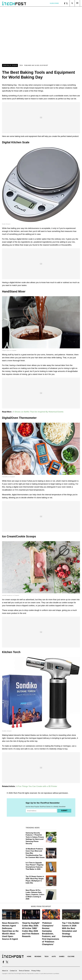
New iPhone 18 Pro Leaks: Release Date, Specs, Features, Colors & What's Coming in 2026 (35, 894)
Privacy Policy (36, 971)
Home (29, 956)
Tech (21, 65)
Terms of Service (24, 971)
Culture (71, 956)
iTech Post (17, 793)
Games (62, 956)
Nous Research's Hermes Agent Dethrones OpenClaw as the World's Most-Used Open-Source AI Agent (10, 931)
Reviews (38, 956)
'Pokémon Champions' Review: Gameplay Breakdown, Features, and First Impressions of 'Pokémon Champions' (51, 934)
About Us (5, 971)
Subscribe (54, 3)
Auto (54, 956)
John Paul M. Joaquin (10, 65)
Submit (64, 811)
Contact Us (13, 971)
